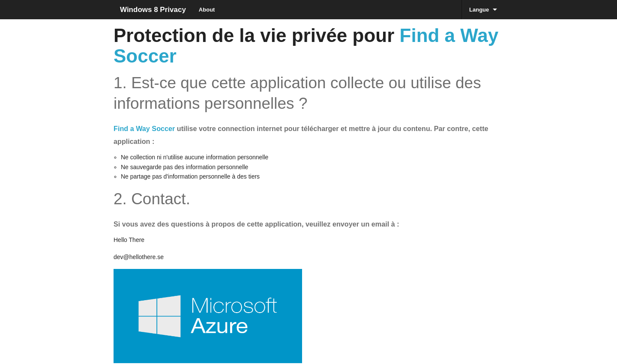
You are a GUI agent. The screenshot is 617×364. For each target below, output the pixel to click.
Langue (479, 10)
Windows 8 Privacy (153, 10)
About (207, 10)
